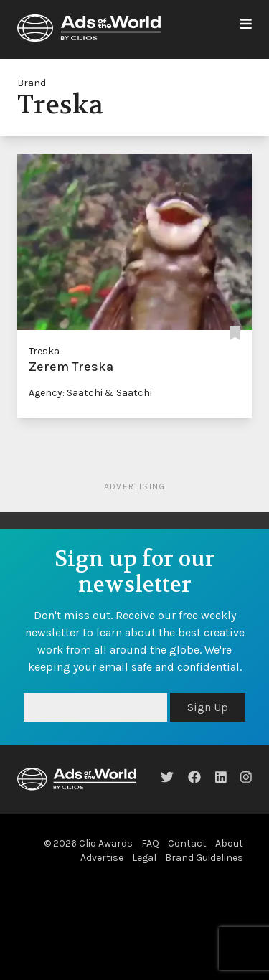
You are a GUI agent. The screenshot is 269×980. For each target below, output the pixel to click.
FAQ (150, 843)
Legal (144, 858)
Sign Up (208, 707)
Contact (187, 843)
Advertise (102, 858)
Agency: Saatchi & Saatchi (90, 393)
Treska (44, 351)
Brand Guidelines (204, 858)
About (229, 843)
